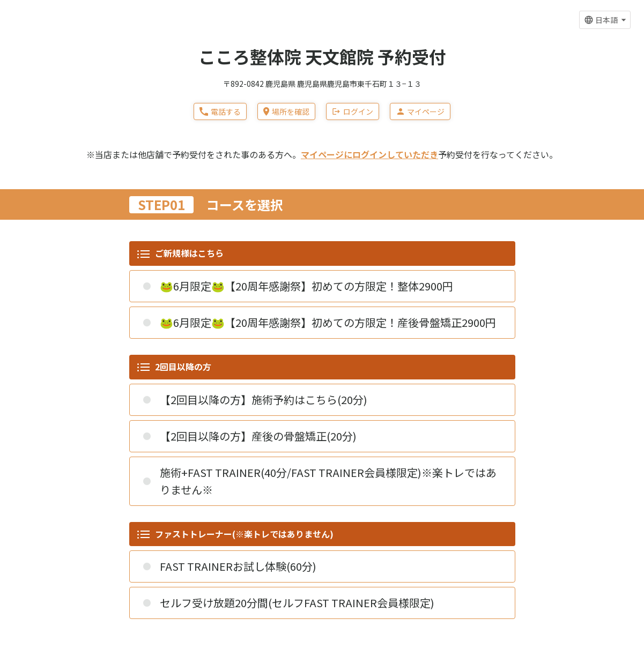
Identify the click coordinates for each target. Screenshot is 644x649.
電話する (220, 111)
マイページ (420, 111)
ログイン (353, 111)
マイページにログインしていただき (369, 154)
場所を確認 (286, 111)
